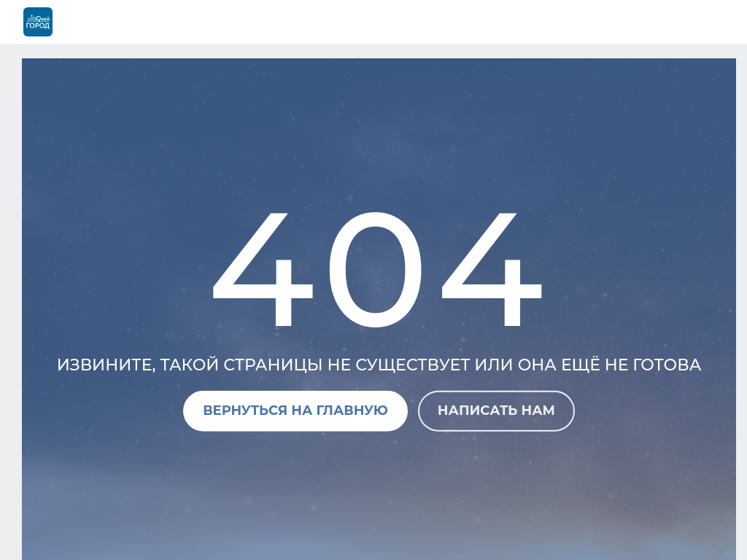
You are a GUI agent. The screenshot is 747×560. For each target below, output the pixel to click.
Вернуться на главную (295, 411)
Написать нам (496, 411)
